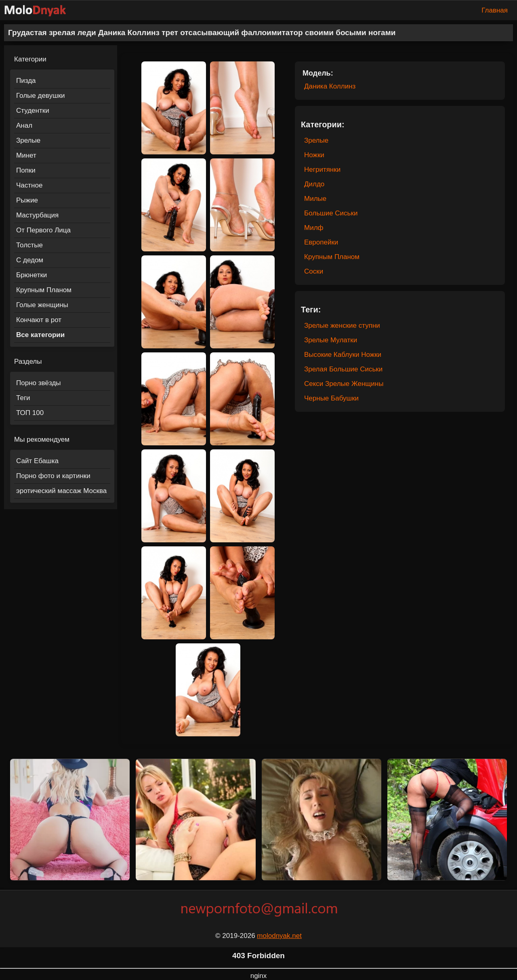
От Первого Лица (43, 230)
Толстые (29, 245)
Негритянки (322, 170)
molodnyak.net (279, 936)
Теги (23, 398)
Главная (495, 10)
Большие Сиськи (331, 213)
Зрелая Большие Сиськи (343, 369)
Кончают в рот (39, 320)
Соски (314, 271)
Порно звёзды (39, 383)
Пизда (26, 81)
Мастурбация (37, 215)
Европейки (321, 242)
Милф (314, 228)
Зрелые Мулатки (331, 340)
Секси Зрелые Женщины (344, 384)
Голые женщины (42, 305)
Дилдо (314, 184)
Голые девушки (41, 96)
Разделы (28, 361)
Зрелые (28, 140)
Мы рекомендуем (42, 439)
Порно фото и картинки (53, 476)
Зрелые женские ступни (342, 326)
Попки (26, 170)
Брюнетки (32, 275)
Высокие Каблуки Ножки (343, 355)
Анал (24, 125)
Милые (315, 199)
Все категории (40, 335)
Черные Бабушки (331, 398)
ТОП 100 (30, 413)
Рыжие (27, 200)
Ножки (314, 155)
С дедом (30, 260)
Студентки (33, 111)
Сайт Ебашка (37, 461)
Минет (26, 155)
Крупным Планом (44, 290)
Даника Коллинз (330, 86)
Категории (30, 59)
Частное (29, 185)
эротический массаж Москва (61, 491)
